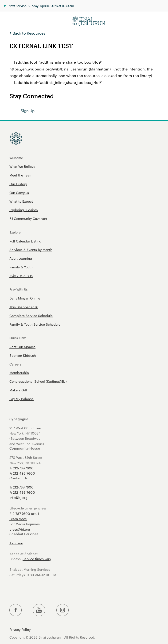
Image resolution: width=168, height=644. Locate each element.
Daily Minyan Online (25, 298)
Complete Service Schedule (31, 316)
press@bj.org (20, 529)
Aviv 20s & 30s (21, 276)
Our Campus (19, 193)
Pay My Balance (21, 399)
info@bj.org (18, 498)
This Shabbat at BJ (24, 307)
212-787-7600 (23, 468)
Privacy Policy (20, 630)
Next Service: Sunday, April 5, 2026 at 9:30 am (41, 6)
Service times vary (37, 559)
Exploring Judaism (24, 210)
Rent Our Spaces (22, 347)
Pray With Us (18, 289)
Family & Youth (21, 267)
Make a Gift (18, 390)
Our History (18, 184)
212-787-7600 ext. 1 (24, 514)
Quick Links (18, 338)
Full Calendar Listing (25, 241)
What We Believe (22, 166)
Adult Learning (21, 258)
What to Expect (21, 201)
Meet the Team (21, 175)
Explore (15, 232)
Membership (19, 373)
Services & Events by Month (31, 250)
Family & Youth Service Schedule (35, 324)
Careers (15, 364)
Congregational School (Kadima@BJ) (38, 381)
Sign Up (28, 111)
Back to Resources (27, 33)
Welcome (16, 158)
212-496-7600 (24, 473)
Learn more (18, 519)
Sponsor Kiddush (23, 355)
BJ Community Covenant (28, 219)
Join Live (16, 543)
